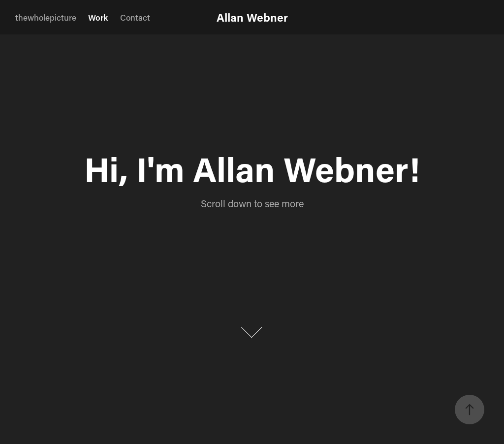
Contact (135, 17)
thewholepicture (46, 17)
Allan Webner (252, 17)
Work (98, 17)
